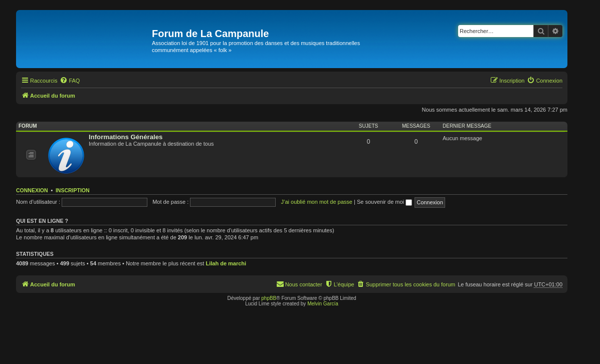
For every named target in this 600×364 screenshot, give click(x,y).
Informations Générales (126, 137)
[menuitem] (70, 81)
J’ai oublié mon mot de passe (316, 202)
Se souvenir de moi (384, 202)
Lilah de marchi (226, 263)
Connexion (32, 190)
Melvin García (323, 304)
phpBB (269, 298)
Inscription (73, 190)
